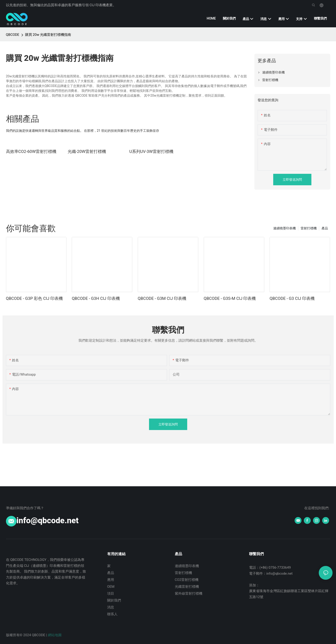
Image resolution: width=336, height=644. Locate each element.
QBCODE (13, 35)
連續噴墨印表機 (284, 228)
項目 (111, 593)
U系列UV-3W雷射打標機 (151, 151)
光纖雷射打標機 (187, 587)
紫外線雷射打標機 (189, 593)
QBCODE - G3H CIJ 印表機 (96, 298)
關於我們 (114, 600)
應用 (111, 580)
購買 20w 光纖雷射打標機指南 (48, 35)
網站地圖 (55, 635)
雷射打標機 (309, 228)
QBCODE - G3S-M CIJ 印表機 (230, 298)
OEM (111, 587)
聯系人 (112, 614)
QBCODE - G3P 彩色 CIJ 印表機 (34, 298)
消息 (111, 607)
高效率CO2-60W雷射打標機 (31, 151)
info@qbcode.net (48, 520)
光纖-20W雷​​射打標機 (87, 151)
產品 (325, 228)
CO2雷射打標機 (187, 580)
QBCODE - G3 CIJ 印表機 (292, 298)
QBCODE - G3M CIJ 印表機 (162, 298)
